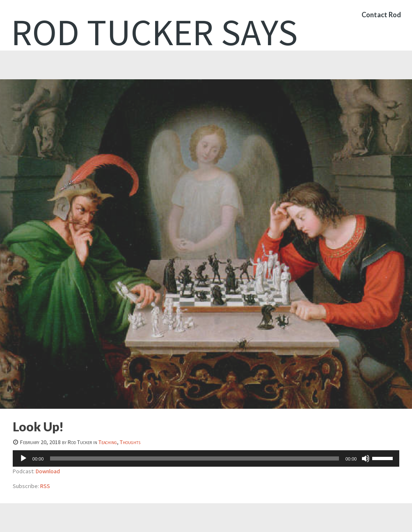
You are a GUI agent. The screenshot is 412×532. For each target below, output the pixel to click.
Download (48, 471)
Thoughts (130, 442)
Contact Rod (380, 18)
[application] (206, 458)
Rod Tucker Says (154, 32)
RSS (45, 486)
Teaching (108, 442)
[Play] (23, 458)
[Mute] (366, 458)
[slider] (194, 458)
